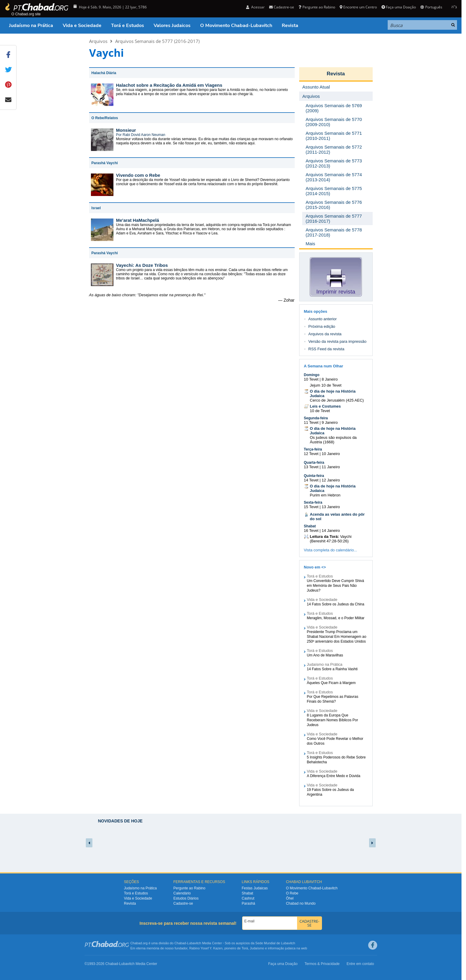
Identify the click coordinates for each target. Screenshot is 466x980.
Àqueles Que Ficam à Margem (331, 683)
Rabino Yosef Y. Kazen (206, 948)
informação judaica (281, 948)
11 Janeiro (331, 467)
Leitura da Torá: (325, 537)
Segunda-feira (316, 418)
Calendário (182, 893)
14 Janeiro (331, 531)
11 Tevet (311, 422)
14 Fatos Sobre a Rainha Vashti (332, 669)
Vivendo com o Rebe (138, 175)
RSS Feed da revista (326, 349)
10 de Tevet (320, 411)
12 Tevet (311, 454)
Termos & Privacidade (322, 964)
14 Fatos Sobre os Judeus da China (336, 604)
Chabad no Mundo (301, 903)
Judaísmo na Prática (31, 26)
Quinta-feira (314, 476)
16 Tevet (311, 531)
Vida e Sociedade (82, 26)
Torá (245, 948)
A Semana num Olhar (324, 366)
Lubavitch (194, 943)
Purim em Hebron (325, 495)
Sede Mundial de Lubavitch (275, 943)
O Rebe (292, 893)
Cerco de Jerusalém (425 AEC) (337, 400)
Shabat (310, 526)
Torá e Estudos (128, 26)
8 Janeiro (330, 379)
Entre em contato (360, 964)
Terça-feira (313, 449)
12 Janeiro (331, 480)
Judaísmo (257, 948)
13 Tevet (311, 467)
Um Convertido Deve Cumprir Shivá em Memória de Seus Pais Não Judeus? (336, 586)
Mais (311, 244)
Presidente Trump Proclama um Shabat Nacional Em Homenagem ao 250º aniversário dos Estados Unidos (337, 637)
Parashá (249, 903)
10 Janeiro (331, 454)
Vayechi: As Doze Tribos (142, 265)
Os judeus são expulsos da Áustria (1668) (333, 440)
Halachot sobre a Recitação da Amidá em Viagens (169, 85)
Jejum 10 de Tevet (326, 385)
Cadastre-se (282, 7)
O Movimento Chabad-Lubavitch (236, 26)
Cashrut (248, 898)
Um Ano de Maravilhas (325, 655)
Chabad (180, 943)
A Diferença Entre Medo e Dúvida (334, 776)
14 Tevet (311, 480)
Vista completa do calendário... (331, 550)
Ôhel (290, 898)
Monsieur (126, 130)
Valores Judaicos (172, 26)
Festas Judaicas (255, 888)
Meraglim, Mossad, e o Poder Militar (336, 618)
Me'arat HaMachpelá (138, 220)
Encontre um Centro (358, 7)
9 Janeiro (330, 422)
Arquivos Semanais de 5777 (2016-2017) (157, 41)
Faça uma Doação (399, 7)
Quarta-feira (314, 463)
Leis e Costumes (325, 406)
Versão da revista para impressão (338, 341)
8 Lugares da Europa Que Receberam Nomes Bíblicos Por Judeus (333, 720)
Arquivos (98, 41)
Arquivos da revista (325, 334)
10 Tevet (311, 379)
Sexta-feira (313, 502)
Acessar (255, 7)
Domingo (312, 375)
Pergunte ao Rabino (317, 7)
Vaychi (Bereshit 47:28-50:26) (331, 539)
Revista (290, 26)
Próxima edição (322, 326)
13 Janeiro (331, 507)
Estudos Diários (186, 898)
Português (431, 7)
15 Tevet (311, 507)
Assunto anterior (323, 319)
